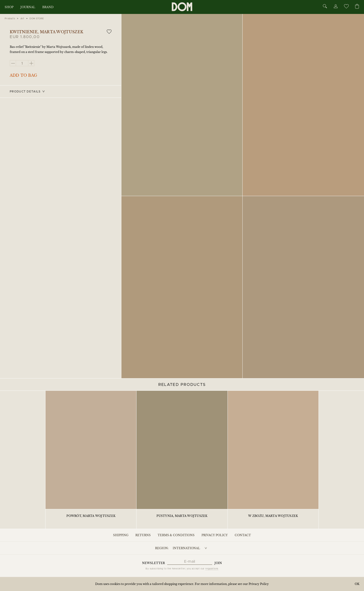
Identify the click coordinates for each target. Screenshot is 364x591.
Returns (143, 535)
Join (218, 563)
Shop (9, 7)
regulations (212, 569)
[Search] (325, 7)
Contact (243, 535)
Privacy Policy (215, 535)
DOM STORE (37, 19)
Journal (28, 7)
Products (10, 19)
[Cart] (357, 7)
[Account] (335, 7)
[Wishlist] (346, 7)
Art (22, 19)
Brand (48, 7)
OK (357, 584)
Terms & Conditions (176, 535)
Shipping (121, 535)
